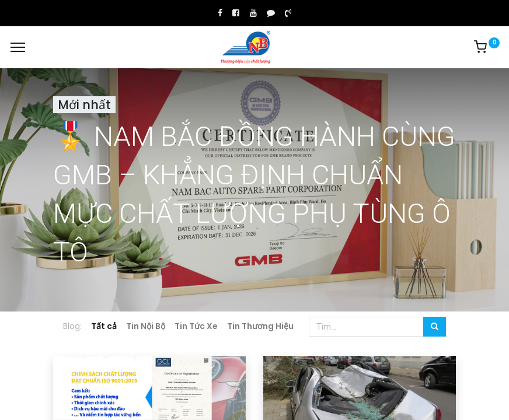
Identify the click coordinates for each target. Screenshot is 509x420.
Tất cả (104, 326)
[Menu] (18, 47)
